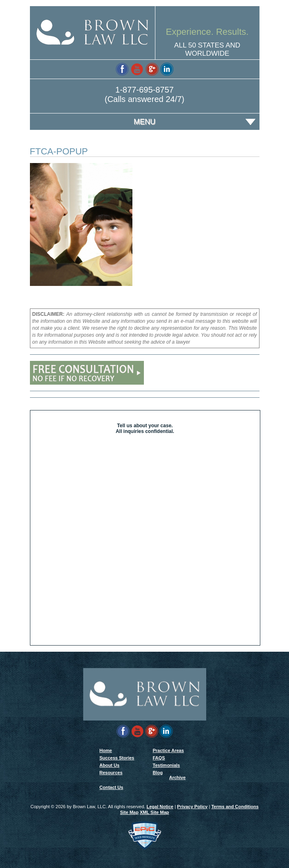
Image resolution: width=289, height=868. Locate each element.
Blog (158, 773)
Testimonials (166, 765)
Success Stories (117, 758)
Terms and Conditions (235, 807)
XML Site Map (154, 812)
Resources (111, 773)
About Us (110, 765)
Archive (177, 777)
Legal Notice (160, 807)
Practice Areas (168, 750)
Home (106, 750)
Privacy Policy (192, 807)
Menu (144, 122)
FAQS (159, 758)
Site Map (129, 812)
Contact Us (112, 787)
